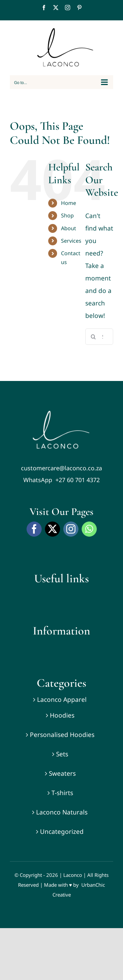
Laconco (73, 875)
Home (69, 203)
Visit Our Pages (61, 512)
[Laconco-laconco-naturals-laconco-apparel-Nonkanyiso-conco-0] (62, 413)
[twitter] (52, 529)
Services (71, 241)
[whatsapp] (89, 529)
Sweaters (62, 773)
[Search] (93, 337)
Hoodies (62, 715)
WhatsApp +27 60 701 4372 (61, 480)
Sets (62, 754)
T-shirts (62, 793)
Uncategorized (62, 832)
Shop (67, 215)
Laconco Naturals (62, 812)
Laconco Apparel (62, 700)
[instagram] (71, 529)
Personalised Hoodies (62, 735)
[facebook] (34, 529)
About (69, 228)
